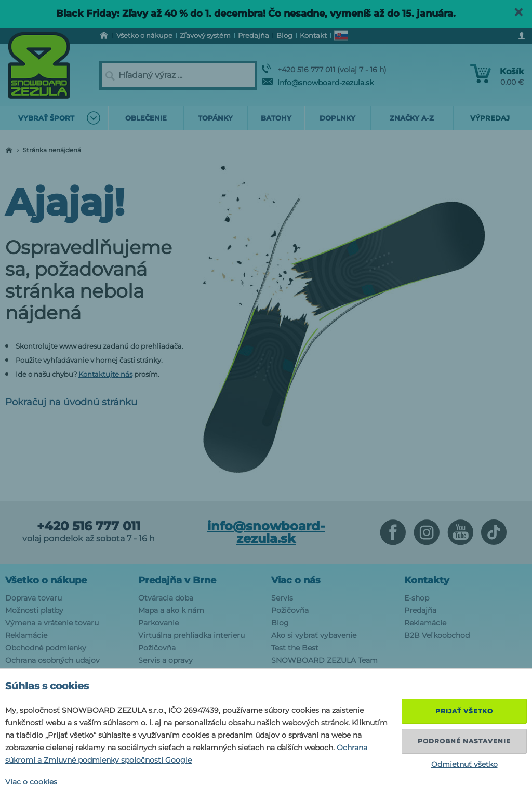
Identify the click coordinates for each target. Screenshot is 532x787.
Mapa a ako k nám (171, 610)
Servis (282, 598)
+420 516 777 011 (89, 526)
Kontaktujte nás (105, 374)
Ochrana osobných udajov (52, 660)
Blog (280, 623)
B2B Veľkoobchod (437, 635)
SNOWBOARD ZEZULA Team (324, 660)
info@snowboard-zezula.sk (318, 83)
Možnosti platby (34, 610)
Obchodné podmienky (46, 648)
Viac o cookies (31, 782)
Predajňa (420, 610)
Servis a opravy (165, 660)
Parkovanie (158, 623)
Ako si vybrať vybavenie (314, 635)
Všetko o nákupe (46, 580)
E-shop (417, 598)
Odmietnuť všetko (464, 764)
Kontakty (427, 580)
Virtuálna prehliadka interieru (191, 635)
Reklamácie (26, 635)
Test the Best (295, 648)
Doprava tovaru (34, 598)
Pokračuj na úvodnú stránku (71, 402)
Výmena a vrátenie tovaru (52, 623)
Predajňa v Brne (177, 580)
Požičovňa (157, 648)
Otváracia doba (166, 598)
